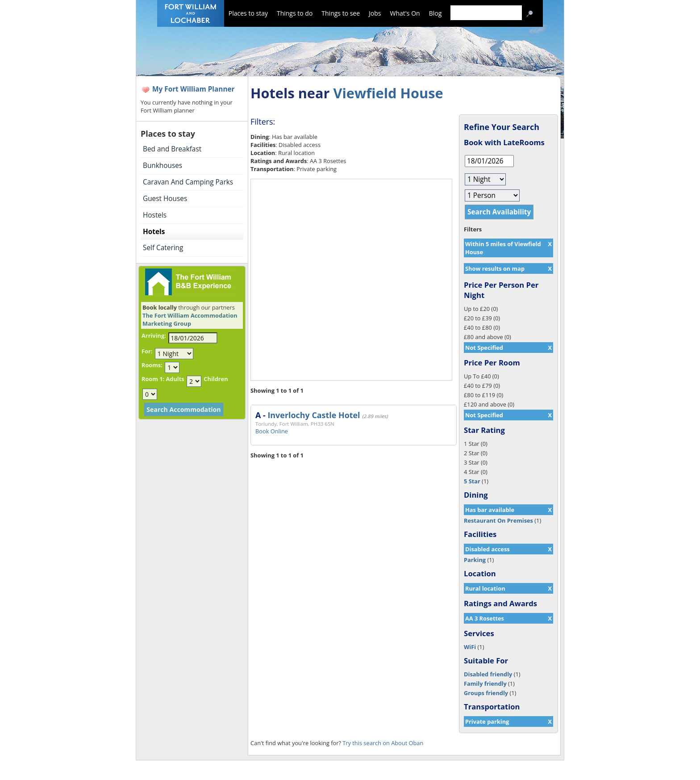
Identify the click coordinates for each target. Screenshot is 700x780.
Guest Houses (165, 199)
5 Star (472, 481)
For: (147, 351)
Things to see (341, 13)
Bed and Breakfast (172, 149)
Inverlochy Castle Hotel (314, 415)
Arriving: (154, 335)
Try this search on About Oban (383, 743)
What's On (405, 13)
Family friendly (485, 684)
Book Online (272, 431)
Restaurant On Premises (498, 520)
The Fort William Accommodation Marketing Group (190, 319)
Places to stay (248, 13)
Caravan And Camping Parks (188, 182)
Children (216, 379)
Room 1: (153, 379)
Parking (475, 560)
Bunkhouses (162, 166)
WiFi (470, 647)
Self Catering (163, 248)
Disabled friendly (488, 674)
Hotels (154, 232)
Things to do (295, 13)
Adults (175, 379)
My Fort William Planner (194, 89)
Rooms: (152, 365)
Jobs (375, 13)
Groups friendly (486, 693)
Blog (435, 13)
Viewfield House (388, 93)
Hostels (155, 215)
